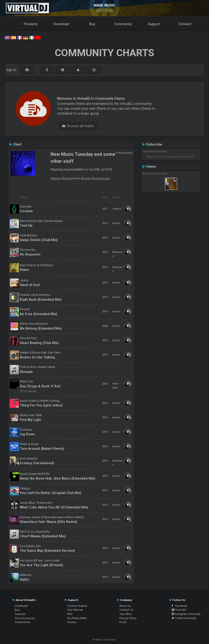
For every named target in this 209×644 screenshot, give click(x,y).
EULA (123, 622)
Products (31, 24)
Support (154, 24)
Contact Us (126, 610)
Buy (92, 24)
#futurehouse (101, 178)
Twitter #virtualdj (184, 618)
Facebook (179, 606)
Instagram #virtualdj (186, 614)
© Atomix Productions (104, 640)
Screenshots (23, 622)
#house (67, 178)
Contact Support (77, 606)
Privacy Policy (128, 618)
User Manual (75, 610)
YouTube (179, 610)
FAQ (70, 614)
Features (20, 614)
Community (123, 24)
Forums (72, 622)
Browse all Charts (78, 126)
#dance (56, 178)
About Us (125, 606)
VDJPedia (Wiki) (77, 618)
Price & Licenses (25, 618)
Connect (185, 24)
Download (61, 24)
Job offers (126, 614)
